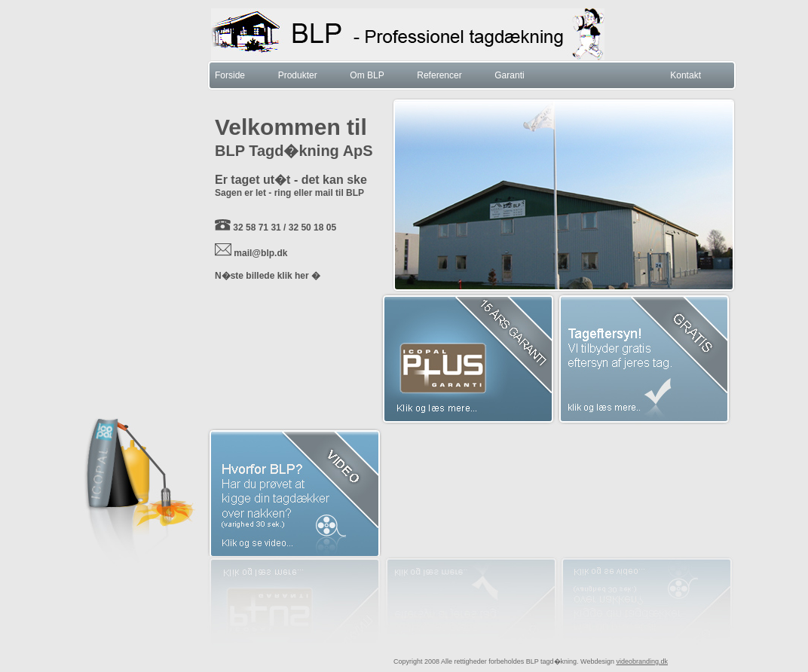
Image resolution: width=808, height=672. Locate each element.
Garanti (509, 75)
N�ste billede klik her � (268, 276)
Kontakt (686, 75)
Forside (230, 75)
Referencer (439, 75)
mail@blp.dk (260, 253)
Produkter (298, 75)
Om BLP (367, 75)
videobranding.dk (642, 661)
